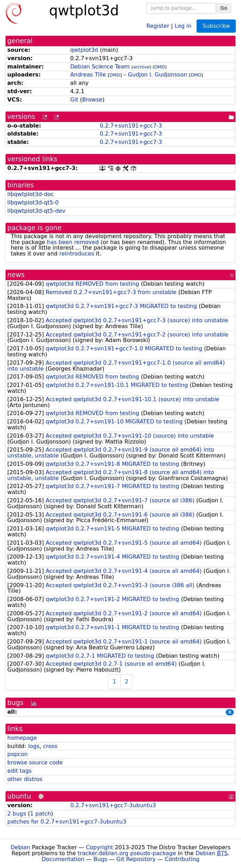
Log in (183, 26)
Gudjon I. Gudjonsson (157, 75)
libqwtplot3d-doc (31, 194)
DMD (160, 67)
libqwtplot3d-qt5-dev (36, 211)
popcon (18, 754)
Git (74, 100)
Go (224, 8)
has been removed (73, 242)
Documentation (63, 859)
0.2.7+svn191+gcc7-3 (131, 126)
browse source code (35, 762)
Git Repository (136, 859)
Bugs (100, 859)
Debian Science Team (100, 67)
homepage (22, 738)
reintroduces (77, 254)
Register (158, 26)
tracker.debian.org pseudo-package (127, 853)
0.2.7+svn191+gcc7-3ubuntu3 (113, 805)
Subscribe (216, 26)
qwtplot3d (84, 50)
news (16, 275)
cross (50, 746)
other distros (25, 779)
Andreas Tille (88, 75)
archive (141, 67)
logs (34, 746)
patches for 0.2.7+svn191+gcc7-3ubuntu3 (67, 822)
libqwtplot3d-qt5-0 (33, 202)
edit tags (19, 771)
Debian (20, 847)
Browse (92, 100)
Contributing (182, 859)
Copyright (99, 847)
